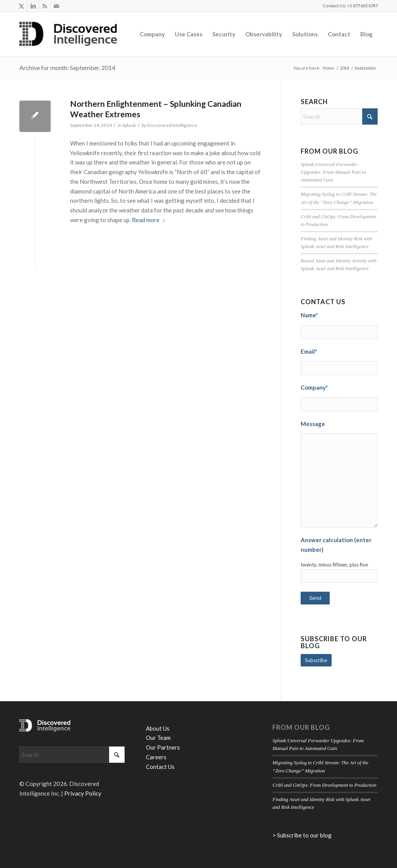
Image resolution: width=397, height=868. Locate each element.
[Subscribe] (316, 660)
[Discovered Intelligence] (68, 34)
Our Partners (163, 747)
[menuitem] (152, 34)
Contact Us (160, 767)
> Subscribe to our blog (302, 835)
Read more (149, 220)
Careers (156, 757)
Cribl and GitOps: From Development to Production (324, 785)
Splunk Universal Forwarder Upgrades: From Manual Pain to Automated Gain (333, 172)
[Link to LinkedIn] (33, 6)
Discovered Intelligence (172, 125)
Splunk (129, 125)
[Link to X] (21, 6)
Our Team (158, 738)
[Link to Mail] (56, 6)
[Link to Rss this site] (45, 6)
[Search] (339, 116)
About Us (158, 728)
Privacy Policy (83, 793)
